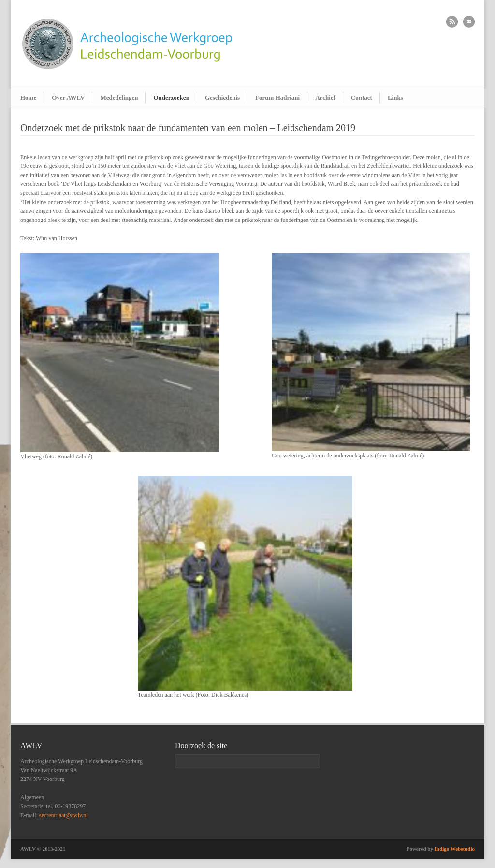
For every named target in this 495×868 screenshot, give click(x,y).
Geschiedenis (222, 97)
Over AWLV (68, 97)
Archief (325, 97)
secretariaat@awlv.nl (64, 815)
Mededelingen (119, 97)
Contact (362, 97)
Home (28, 97)
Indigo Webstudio (455, 849)
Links (395, 97)
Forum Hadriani (277, 97)
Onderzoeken (171, 97)
